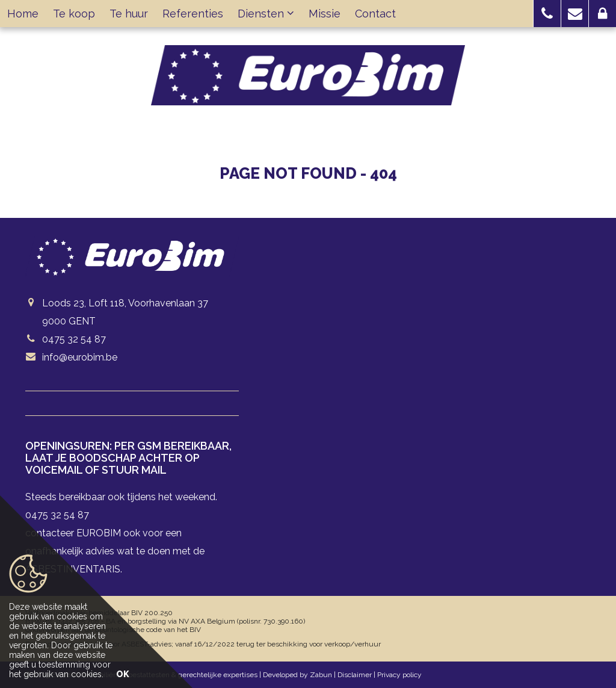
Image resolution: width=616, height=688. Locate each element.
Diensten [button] (266, 14)
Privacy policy (399, 675)
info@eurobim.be (80, 357)
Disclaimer (355, 675)
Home (23, 14)
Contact (375, 14)
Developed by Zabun (297, 675)
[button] (547, 14)
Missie (325, 14)
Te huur (129, 14)
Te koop (74, 14)
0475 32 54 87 (74, 339)
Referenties (193, 14)
